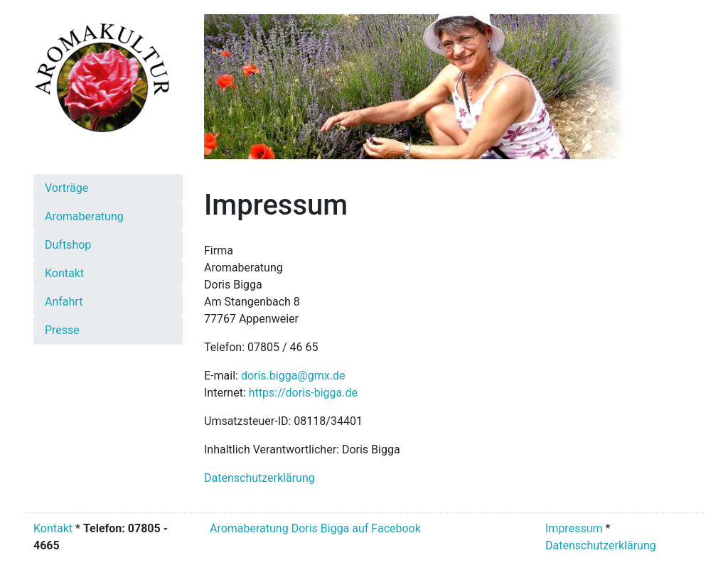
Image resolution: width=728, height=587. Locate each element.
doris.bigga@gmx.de (293, 376)
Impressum (574, 528)
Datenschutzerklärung (259, 478)
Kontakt (53, 528)
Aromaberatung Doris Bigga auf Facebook (314, 528)
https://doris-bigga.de (303, 393)
